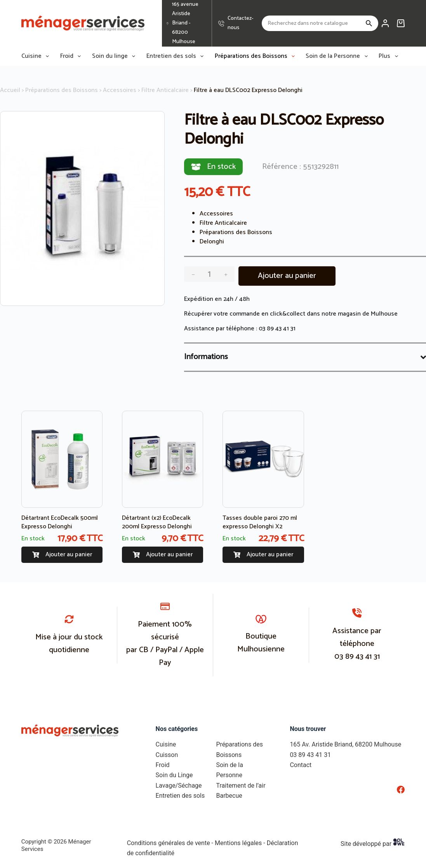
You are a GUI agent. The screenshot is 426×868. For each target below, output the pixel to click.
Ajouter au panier (287, 276)
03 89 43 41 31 (277, 329)
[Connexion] (385, 23)
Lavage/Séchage (179, 786)
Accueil (10, 90)
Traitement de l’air (241, 786)
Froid (72, 56)
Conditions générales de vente (169, 843)
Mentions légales (238, 843)
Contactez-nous (241, 23)
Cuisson (167, 755)
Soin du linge (115, 56)
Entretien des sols (176, 56)
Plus (390, 56)
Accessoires (120, 90)
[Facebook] (401, 790)
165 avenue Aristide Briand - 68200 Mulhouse (185, 23)
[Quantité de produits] (209, 274)
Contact (301, 765)
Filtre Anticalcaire (165, 90)
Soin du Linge (174, 775)
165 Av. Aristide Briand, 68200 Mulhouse (345, 744)
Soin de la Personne (338, 56)
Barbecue (229, 796)
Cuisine (37, 56)
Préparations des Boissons (256, 56)
